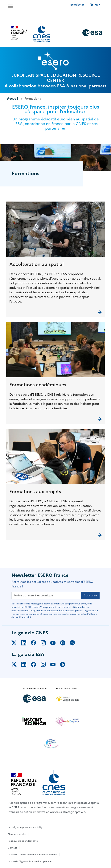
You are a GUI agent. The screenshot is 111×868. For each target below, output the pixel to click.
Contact (12, 848)
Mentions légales (17, 834)
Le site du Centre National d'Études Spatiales (32, 855)
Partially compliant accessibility (25, 827)
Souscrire (90, 595)
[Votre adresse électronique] (46, 595)
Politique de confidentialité (23, 841)
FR (94, 5)
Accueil (12, 98)
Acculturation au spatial (37, 264)
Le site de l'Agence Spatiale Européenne (30, 862)
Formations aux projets (35, 492)
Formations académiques (38, 385)
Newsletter (77, 5)
